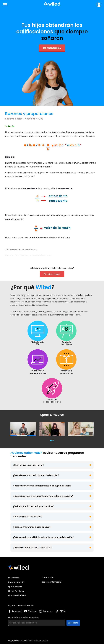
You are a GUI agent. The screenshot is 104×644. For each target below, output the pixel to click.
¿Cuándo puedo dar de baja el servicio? (33, 506)
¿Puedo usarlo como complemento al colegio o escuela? (42, 486)
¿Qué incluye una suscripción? (29, 465)
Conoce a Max (48, 577)
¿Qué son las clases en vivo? (28, 517)
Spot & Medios (15, 587)
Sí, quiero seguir (52, 274)
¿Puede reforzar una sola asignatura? (33, 548)
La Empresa (14, 578)
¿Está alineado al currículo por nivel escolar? (36, 475)
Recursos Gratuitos (17, 596)
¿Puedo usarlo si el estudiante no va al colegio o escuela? (43, 496)
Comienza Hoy (52, 48)
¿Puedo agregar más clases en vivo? (32, 527)
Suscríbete (73, 623)
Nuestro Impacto (16, 582)
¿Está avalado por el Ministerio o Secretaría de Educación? (43, 537)
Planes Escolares (16, 591)
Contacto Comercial (51, 582)
